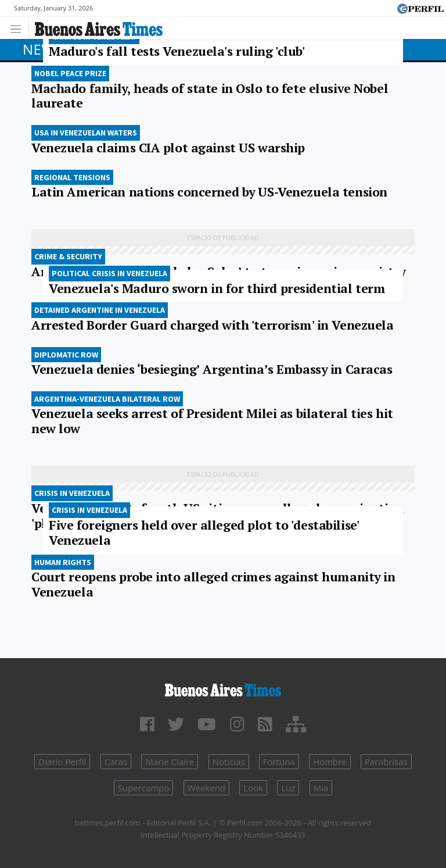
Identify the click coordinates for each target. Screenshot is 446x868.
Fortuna (279, 762)
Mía (321, 788)
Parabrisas (386, 762)
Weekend (206, 788)
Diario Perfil (62, 762)
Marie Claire (170, 762)
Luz (288, 788)
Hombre (330, 762)
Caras (116, 762)
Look (253, 788)
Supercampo (144, 788)
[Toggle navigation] (19, 28)
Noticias (229, 762)
